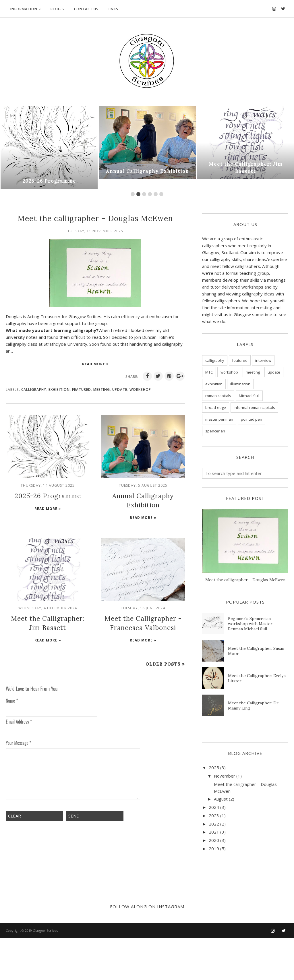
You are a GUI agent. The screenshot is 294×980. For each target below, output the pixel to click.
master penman (219, 419)
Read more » (95, 364)
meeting (102, 390)
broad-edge (216, 407)
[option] (49, 148)
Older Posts (163, 660)
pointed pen (252, 419)
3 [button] (144, 194)
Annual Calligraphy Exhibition (147, 171)
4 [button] (150, 194)
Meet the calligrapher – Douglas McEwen (95, 218)
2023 (214, 815)
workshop (140, 390)
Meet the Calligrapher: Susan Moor (256, 651)
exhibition (59, 390)
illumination (240, 384)
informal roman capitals (254, 407)
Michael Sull (249, 396)
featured (82, 390)
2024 (214, 807)
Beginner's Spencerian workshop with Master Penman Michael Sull (250, 624)
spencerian (215, 431)
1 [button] (133, 194)
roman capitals (218, 396)
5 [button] (156, 194)
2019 (214, 848)
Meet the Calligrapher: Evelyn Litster (257, 678)
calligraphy (34, 390)
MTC (209, 372)
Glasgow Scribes (45, 972)
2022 (214, 824)
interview (263, 360)
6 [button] (161, 194)
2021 (214, 832)
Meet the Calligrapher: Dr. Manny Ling (254, 705)
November (225, 776)
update (120, 390)
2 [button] (138, 194)
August (221, 799)
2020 (214, 840)
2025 (214, 768)
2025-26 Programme (49, 181)
